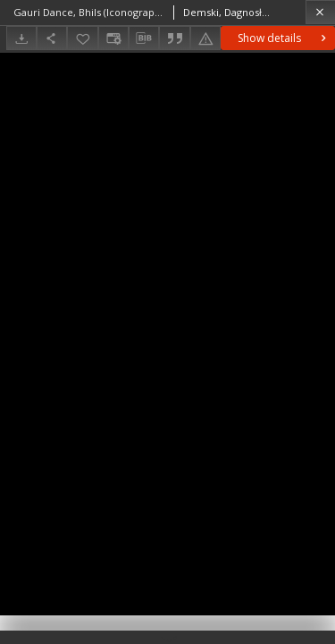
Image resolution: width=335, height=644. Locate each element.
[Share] (52, 38)
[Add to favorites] (82, 38)
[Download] (21, 38)
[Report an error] (205, 38)
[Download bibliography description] (144, 38)
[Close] (320, 12)
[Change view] (113, 38)
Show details (284, 38)
